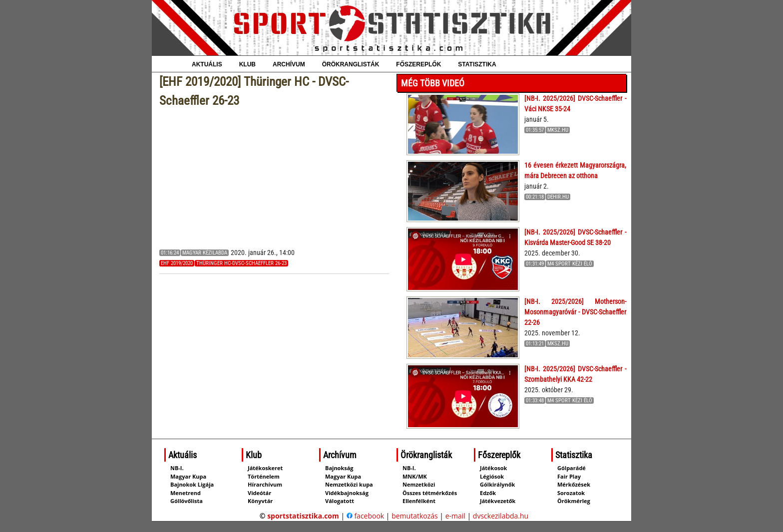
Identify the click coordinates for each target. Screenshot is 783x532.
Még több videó (433, 83)
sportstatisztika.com (303, 516)
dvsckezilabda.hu (501, 516)
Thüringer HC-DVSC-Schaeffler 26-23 (241, 263)
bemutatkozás (415, 516)
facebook (365, 516)
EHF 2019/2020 (177, 263)
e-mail (455, 516)
